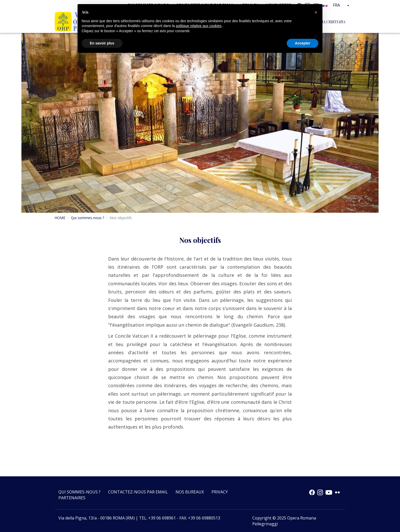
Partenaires (72, 498)
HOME (60, 218)
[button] (316, 12)
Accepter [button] (303, 43)
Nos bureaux (190, 492)
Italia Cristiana (330, 22)
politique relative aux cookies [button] (199, 26)
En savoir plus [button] (102, 43)
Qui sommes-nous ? (87, 218)
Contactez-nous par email (138, 492)
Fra (342, 5)
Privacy (220, 492)
